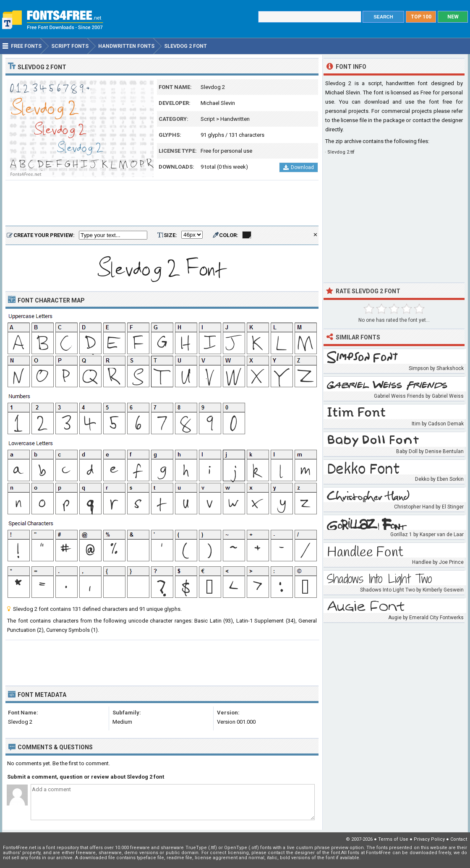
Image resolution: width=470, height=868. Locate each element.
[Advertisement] (162, 203)
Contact (459, 839)
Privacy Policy (429, 839)
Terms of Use (393, 839)
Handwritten (235, 119)
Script (208, 119)
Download (299, 167)
